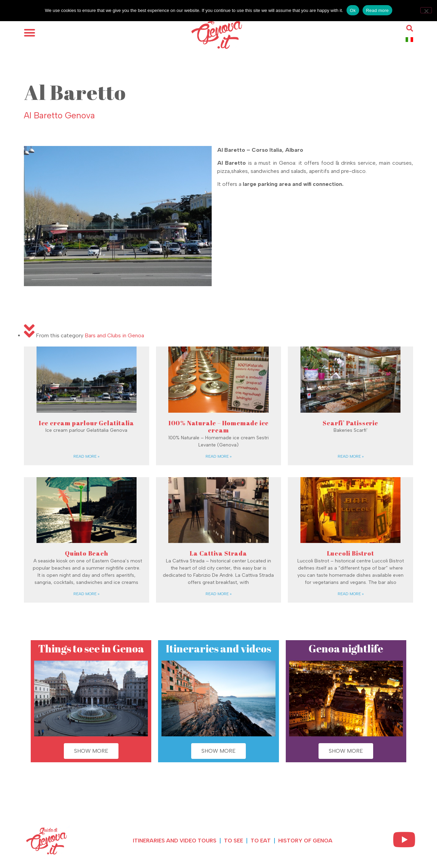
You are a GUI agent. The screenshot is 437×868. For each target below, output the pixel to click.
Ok (353, 10)
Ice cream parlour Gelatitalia (87, 423)
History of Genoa (305, 841)
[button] (30, 33)
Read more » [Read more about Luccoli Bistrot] (351, 594)
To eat (261, 841)
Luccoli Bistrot (351, 553)
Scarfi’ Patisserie (350, 423)
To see (234, 841)
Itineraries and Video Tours (175, 841)
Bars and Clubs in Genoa (114, 335)
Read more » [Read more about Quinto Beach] (86, 594)
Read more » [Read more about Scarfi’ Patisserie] (351, 456)
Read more (377, 10)
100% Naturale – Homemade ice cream (218, 427)
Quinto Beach (87, 553)
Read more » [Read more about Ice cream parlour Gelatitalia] (86, 456)
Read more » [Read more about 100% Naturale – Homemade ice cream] (218, 456)
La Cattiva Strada (218, 553)
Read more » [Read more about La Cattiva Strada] (218, 594)
